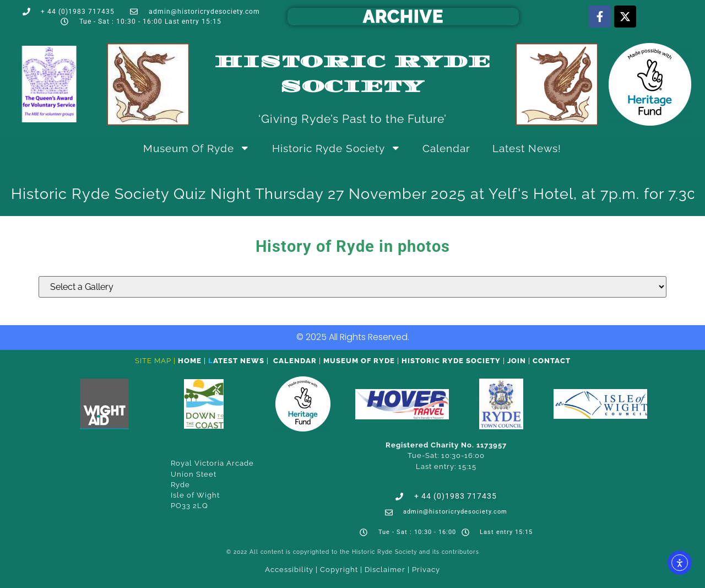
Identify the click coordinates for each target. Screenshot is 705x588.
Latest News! (527, 148)
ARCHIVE (403, 16)
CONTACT (552, 361)
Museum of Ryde (197, 148)
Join (517, 361)
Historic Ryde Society (337, 148)
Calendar (446, 148)
